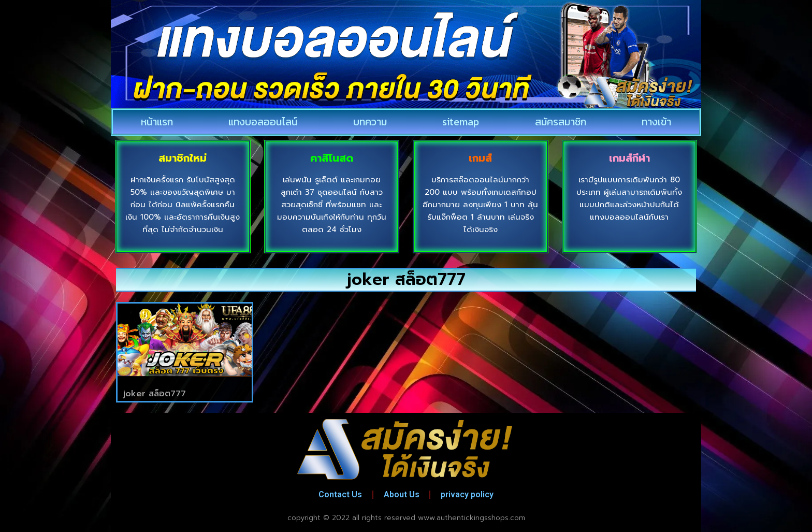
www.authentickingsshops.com (472, 518)
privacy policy (468, 494)
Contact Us (340, 494)
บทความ (370, 122)
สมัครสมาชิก (561, 122)
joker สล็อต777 (155, 394)
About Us (402, 494)
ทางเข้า (656, 122)
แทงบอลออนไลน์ (263, 122)
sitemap (461, 122)
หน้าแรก (157, 122)
